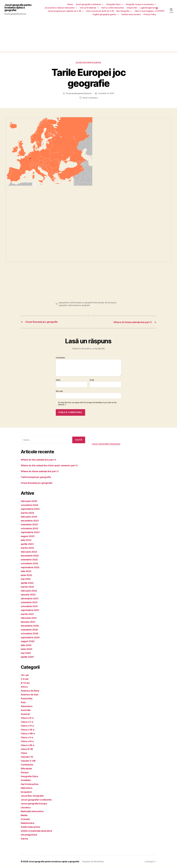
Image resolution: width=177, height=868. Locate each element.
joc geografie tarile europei (94, 303)
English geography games (105, 14)
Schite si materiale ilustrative (37, 831)
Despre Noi (132, 8)
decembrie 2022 (30, 556)
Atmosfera (27, 706)
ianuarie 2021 (28, 622)
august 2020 (28, 641)
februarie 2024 (29, 517)
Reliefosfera (28, 823)
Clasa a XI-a (27, 741)
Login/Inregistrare (148, 8)
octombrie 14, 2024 (106, 94)
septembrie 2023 (31, 532)
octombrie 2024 (30, 505)
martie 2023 (28, 548)
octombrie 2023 (30, 528)
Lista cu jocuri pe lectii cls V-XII (100, 11)
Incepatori (26, 792)
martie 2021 (28, 614)
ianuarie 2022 (29, 595)
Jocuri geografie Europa (89, 63)
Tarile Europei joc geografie (37, 477)
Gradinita (26, 780)
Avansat (25, 714)
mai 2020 (26, 653)
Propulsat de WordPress (95, 862)
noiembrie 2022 (30, 560)
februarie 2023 (29, 552)
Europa (25, 772)
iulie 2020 (26, 645)
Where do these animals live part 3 (40, 471)
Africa (24, 687)
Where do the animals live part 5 (39, 460)
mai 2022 (26, 579)
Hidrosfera (27, 788)
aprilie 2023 (28, 544)
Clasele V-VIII (29, 761)
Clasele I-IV (27, 757)
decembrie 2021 (30, 598)
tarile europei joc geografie (79, 305)
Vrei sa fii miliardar (88, 8)
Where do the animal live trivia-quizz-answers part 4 (50, 465)
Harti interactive (30, 784)
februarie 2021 (29, 618)
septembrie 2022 (31, 567)
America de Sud (30, 695)
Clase (24, 753)
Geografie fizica (113, 4)
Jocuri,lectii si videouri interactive (60, 8)
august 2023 (28, 536)
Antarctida (27, 698)
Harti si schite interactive (113, 8)
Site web (59, 391)
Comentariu (60, 358)
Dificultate (27, 769)
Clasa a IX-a (27, 718)
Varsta (24, 839)
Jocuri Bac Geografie (33, 796)
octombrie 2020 (30, 633)
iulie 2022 (26, 571)
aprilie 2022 (28, 583)
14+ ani (25, 675)
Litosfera (26, 807)
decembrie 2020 (30, 626)
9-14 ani (25, 683)
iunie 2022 (27, 575)
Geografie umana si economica (140, 4)
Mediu (24, 815)
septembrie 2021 (30, 610)
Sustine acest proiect (131, 14)
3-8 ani (25, 679)
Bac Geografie (123, 11)
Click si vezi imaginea (144, 11)
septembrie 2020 (31, 637)
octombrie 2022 (30, 563)
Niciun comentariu (90, 98)
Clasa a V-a (27, 722)
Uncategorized (29, 835)
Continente (27, 765)
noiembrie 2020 (30, 630)
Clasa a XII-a (28, 745)
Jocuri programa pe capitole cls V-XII (64, 11)
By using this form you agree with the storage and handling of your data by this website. (87, 404)
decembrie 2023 (30, 521)
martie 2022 (28, 587)
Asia (23, 702)
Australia (26, 710)
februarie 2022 (29, 591)
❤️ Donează (160, 9)
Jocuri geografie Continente (88, 4)
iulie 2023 (26, 540)
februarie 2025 (29, 501)
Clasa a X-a (27, 737)
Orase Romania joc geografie (37, 483)
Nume (58, 380)
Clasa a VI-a (28, 726)
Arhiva (70, 4)
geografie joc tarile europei (70, 303)
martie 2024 (28, 513)
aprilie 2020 (28, 657)
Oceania (25, 819)
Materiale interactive (33, 811)
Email (92, 380)
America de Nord (30, 691)
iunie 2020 (27, 649)
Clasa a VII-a (28, 730)
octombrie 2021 (30, 606)
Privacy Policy (150, 14)
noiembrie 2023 (30, 524)
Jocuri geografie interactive (107, 444)
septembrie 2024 (31, 509)
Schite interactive (31, 827)
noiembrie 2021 (30, 602)
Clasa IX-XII (27, 749)
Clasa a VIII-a (28, 733)
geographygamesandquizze (80, 94)
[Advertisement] (88, 36)
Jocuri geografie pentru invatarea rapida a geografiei (19, 8)
